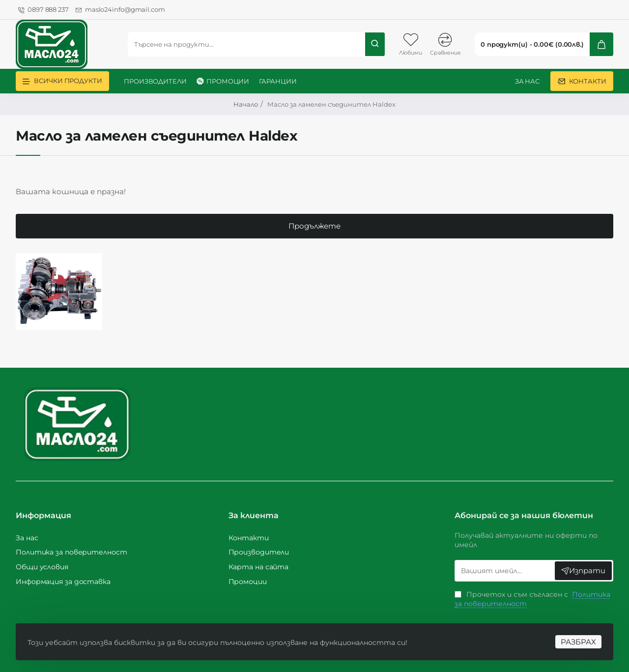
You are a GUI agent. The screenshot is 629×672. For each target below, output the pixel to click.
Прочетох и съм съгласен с (532, 599)
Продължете (314, 234)
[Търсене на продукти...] (375, 44)
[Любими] (410, 44)
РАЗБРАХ (574, 634)
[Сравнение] (445, 44)
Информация (43, 515)
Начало (246, 104)
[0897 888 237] (43, 10)
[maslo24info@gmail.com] (120, 10)
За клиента (254, 515)
